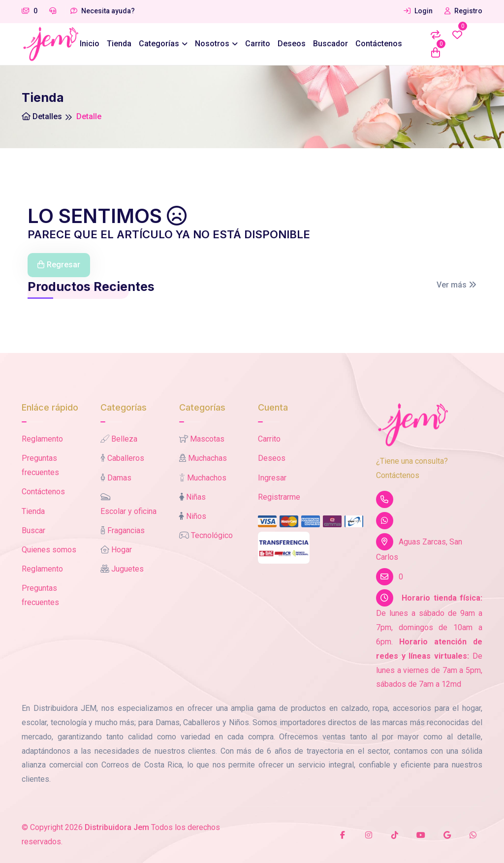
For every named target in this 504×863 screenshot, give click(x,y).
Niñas (196, 497)
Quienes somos (49, 550)
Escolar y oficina (128, 511)
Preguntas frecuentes (40, 465)
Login (418, 11)
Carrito (258, 44)
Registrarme (279, 497)
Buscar (33, 530)
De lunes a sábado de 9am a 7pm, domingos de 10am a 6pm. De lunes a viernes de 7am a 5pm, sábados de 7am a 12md (429, 639)
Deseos (292, 44)
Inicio (90, 44)
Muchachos (207, 478)
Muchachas (207, 458)
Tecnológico (212, 535)
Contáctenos (379, 44)
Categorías (159, 44)
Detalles (42, 116)
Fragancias (126, 530)
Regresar (59, 265)
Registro (463, 11)
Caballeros (126, 458)
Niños (196, 516)
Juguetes (127, 569)
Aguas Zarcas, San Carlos (419, 547)
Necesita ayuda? (103, 11)
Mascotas (207, 439)
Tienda (119, 44)
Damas (119, 478)
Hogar (122, 550)
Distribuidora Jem (117, 827)
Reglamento (42, 439)
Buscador (331, 44)
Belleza (124, 439)
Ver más (457, 285)
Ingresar (272, 478)
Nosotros (212, 44)
